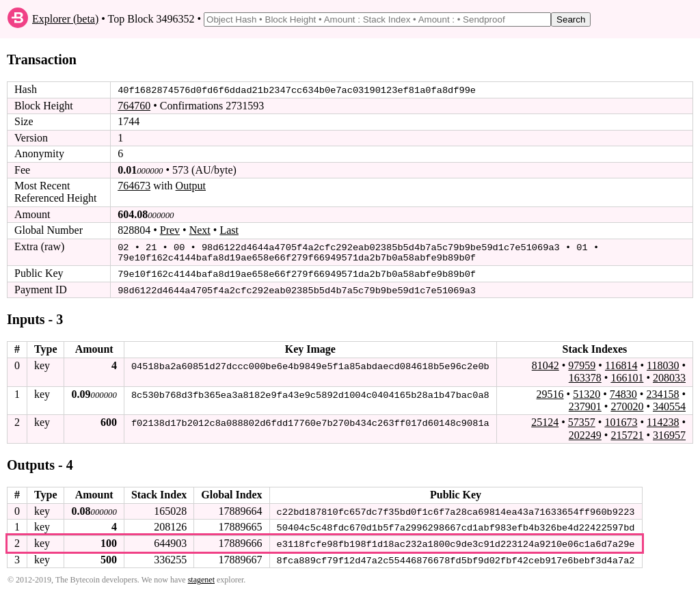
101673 (621, 420)
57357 (582, 420)
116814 (621, 363)
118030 (663, 363)
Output (191, 186)
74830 (623, 392)
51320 (587, 392)
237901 (585, 404)
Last (229, 230)
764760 (134, 106)
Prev (170, 230)
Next (200, 230)
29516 (550, 392)
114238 (663, 420)
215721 (627, 433)
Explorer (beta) (65, 19)
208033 (669, 376)
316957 (669, 433)
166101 (627, 376)
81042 (546, 363)
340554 (669, 404)
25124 (545, 420)
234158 (662, 392)
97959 (582, 363)
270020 (627, 404)
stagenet (201, 577)
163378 (585, 376)
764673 (134, 186)
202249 (585, 433)
